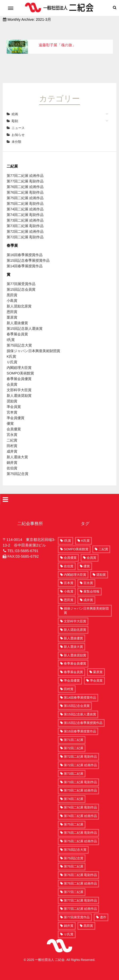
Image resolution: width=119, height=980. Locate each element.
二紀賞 (12, 433)
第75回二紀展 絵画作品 (25, 191)
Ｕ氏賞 (12, 355)
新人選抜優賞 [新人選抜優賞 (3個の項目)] (73, 631)
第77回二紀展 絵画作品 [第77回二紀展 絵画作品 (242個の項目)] (81, 901)
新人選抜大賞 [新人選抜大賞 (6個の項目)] (73, 639)
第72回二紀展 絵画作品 (25, 224)
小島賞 (12, 293)
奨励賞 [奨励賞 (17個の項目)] (101, 567)
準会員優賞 (16, 410)
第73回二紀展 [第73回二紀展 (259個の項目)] (74, 766)
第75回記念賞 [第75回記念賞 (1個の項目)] (74, 850)
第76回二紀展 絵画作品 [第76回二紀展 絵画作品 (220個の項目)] (81, 876)
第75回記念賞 (17, 466)
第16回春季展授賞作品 (25, 247)
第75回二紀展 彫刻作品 (25, 196)
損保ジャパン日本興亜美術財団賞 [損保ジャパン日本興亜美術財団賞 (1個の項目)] (86, 603)
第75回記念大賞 (19, 338)
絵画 (15, 107)
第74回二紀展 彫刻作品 (25, 207)
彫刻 (15, 114)
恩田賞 (12, 304)
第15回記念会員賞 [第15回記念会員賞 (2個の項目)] (77, 698)
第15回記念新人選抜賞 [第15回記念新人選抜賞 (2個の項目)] (80, 707)
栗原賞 (12, 310)
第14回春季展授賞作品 (25, 259)
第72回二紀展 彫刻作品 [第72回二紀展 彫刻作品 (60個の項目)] (81, 749)
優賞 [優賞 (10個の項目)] (87, 558)
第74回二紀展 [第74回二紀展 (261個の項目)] (74, 791)
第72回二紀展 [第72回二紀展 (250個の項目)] (74, 741)
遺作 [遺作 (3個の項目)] (103, 910)
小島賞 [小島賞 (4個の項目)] (69, 584)
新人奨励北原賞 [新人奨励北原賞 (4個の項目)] (75, 622)
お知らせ (18, 127)
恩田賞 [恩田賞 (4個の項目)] (69, 593)
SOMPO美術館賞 (20, 366)
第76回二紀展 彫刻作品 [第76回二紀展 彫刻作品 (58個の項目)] (81, 868)
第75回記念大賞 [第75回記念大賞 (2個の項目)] (75, 842)
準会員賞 (14, 399)
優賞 (10, 416)
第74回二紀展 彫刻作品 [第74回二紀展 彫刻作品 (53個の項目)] (81, 800)
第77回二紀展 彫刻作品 (25, 174)
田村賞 (12, 438)
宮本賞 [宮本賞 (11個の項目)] (69, 576)
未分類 (17, 134)
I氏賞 (11, 332)
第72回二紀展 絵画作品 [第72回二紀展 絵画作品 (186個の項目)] (81, 758)
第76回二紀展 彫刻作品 (25, 185)
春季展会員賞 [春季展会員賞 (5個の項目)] (73, 665)
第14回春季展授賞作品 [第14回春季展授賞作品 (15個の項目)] (80, 690)
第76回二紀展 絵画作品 (25, 179)
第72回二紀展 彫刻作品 (25, 230)
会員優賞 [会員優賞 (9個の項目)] (70, 550)
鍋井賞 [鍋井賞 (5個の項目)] (69, 918)
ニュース (18, 120)
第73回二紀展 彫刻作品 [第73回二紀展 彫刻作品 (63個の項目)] (81, 774)
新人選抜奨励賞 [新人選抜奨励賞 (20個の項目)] (75, 648)
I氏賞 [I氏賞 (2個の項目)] (67, 533)
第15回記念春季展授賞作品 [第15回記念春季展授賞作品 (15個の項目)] (83, 715)
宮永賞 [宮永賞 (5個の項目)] (88, 576)
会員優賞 (14, 422)
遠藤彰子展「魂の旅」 (57, 45)
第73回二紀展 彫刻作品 (25, 218)
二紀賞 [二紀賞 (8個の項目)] (103, 542)
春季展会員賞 (17, 327)
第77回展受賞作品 (21, 276)
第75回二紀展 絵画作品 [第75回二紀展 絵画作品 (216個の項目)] (81, 834)
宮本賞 (12, 405)
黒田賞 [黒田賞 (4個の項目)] (88, 918)
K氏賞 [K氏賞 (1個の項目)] (85, 533)
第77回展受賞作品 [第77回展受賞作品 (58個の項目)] (77, 910)
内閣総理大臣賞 (19, 360)
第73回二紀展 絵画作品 (25, 213)
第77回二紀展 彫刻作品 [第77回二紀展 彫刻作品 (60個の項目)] (81, 893)
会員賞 (12, 377)
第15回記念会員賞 (21, 282)
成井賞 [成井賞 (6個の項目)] (88, 593)
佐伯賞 (12, 461)
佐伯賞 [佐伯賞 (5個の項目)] (69, 558)
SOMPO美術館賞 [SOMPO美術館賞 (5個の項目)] (76, 542)
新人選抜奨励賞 (19, 388)
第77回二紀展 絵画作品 (25, 168)
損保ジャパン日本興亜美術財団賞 (33, 343)
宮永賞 (12, 427)
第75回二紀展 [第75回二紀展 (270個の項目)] (74, 817)
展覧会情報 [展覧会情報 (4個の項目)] (92, 584)
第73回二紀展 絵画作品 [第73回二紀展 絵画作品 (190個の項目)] (81, 783)
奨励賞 (12, 394)
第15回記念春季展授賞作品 (28, 253)
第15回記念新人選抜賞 (25, 321)
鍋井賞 (12, 455)
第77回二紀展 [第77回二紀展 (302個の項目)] (74, 884)
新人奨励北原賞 (19, 299)
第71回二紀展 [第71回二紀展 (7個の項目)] (74, 732)
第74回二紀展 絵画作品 (25, 202)
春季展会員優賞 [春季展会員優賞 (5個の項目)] (75, 656)
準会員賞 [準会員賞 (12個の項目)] (96, 673)
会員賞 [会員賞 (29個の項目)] (92, 550)
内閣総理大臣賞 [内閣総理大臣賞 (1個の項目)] (75, 567)
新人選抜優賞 (17, 316)
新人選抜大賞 (17, 450)
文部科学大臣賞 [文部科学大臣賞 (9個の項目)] (75, 614)
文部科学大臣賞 (19, 383)
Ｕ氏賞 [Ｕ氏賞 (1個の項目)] (69, 927)
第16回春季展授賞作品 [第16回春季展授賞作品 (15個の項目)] (80, 724)
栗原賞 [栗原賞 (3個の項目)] (98, 665)
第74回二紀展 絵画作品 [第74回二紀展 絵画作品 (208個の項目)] (81, 808)
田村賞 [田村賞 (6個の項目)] (69, 681)
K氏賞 (11, 349)
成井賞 (12, 444)
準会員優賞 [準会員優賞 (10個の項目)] (72, 673)
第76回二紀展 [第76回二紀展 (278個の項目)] (74, 859)
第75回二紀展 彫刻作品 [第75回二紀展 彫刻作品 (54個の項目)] (81, 825)
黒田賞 (12, 288)
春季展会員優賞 (19, 371)
